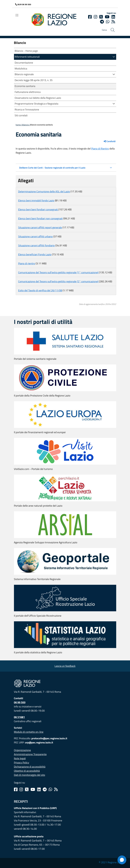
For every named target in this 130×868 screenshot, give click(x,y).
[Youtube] (107, 17)
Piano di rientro (27, 263)
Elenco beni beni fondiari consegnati (38, 209)
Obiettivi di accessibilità (27, 771)
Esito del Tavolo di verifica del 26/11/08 (40, 290)
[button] (114, 57)
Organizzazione (22, 750)
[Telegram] (45, 789)
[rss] (113, 22)
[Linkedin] (113, 17)
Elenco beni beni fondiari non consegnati (40, 218)
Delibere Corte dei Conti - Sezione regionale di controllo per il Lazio (52, 168)
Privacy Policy (22, 763)
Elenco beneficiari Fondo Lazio (35, 254)
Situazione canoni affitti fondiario (37, 245)
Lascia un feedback (65, 666)
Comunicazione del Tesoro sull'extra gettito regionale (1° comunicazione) (59, 272)
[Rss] (56, 789)
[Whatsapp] (108, 22)
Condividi (110, 141)
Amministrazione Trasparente (30, 754)
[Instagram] (95, 17)
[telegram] (102, 22)
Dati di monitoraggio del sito (30, 775)
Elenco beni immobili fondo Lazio (36, 200)
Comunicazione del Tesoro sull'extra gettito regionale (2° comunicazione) (59, 281)
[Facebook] (90, 17)
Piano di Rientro (100, 149)
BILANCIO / (26, 125)
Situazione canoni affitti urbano (35, 236)
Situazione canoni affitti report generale (40, 227)
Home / (19, 125)
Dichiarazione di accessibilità (30, 767)
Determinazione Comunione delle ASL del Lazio (44, 191)
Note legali (20, 758)
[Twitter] (101, 17)
